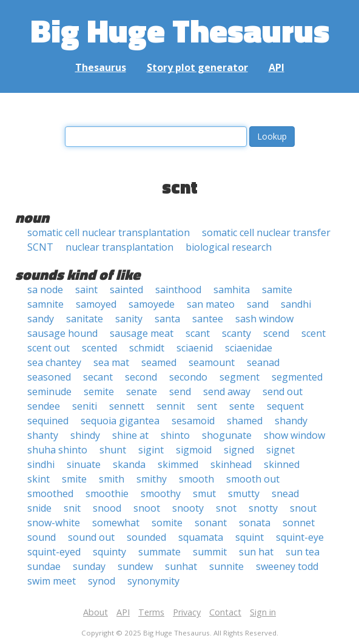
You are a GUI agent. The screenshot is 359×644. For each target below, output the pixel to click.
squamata (201, 537)
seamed (159, 362)
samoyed (96, 304)
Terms (151, 612)
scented (99, 348)
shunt (113, 450)
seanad (263, 362)
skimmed (178, 464)
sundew (135, 566)
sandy (41, 319)
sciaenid (195, 348)
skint (39, 479)
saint (86, 290)
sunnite (226, 566)
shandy (291, 421)
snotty (263, 508)
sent (207, 406)
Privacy (187, 612)
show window (294, 435)
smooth (196, 479)
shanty (43, 435)
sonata (255, 523)
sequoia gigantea (120, 421)
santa (167, 319)
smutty (244, 493)
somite (167, 523)
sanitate (85, 319)
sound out (91, 537)
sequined (48, 421)
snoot (147, 508)
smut (204, 493)
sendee (44, 406)
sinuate (84, 464)
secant (98, 377)
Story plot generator (197, 67)
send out (283, 391)
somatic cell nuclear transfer (266, 232)
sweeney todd (287, 566)
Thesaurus (101, 67)
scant (198, 333)
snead (285, 493)
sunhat (181, 566)
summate (159, 552)
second (141, 377)
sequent (285, 406)
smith (112, 479)
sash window (264, 319)
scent (314, 333)
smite (74, 479)
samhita (232, 290)
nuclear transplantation (119, 247)
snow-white (54, 523)
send (180, 391)
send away (227, 391)
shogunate (227, 435)
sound (42, 537)
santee (208, 319)
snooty (188, 508)
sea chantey (54, 362)
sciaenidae (249, 348)
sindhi (41, 464)
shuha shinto (57, 450)
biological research (229, 247)
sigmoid (194, 450)
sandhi (296, 304)
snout (303, 508)
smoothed (50, 493)
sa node (45, 290)
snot (226, 508)
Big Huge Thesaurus (180, 30)
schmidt (147, 348)
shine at (130, 435)
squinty (109, 552)
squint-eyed (54, 552)
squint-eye (300, 537)
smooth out (253, 479)
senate (142, 391)
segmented (297, 377)
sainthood (178, 290)
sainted (126, 290)
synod (102, 581)
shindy (85, 435)
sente (242, 406)
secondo (188, 377)
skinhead (231, 464)
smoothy (161, 493)
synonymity (153, 581)
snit (72, 508)
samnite (45, 304)
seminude (49, 391)
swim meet (52, 581)
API (277, 67)
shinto (175, 435)
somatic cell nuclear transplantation (109, 232)
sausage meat (142, 333)
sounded (146, 537)
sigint (151, 450)
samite (277, 290)
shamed (245, 421)
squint (250, 537)
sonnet (299, 523)
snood (107, 508)
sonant (211, 523)
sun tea (303, 552)
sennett (127, 406)
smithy (152, 479)
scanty (237, 333)
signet (280, 450)
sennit (171, 406)
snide (39, 508)
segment (240, 377)
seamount (212, 362)
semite (99, 391)
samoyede (152, 304)
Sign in (263, 612)
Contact (225, 612)
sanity (129, 319)
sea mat (111, 362)
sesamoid (193, 421)
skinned (282, 464)
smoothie (107, 493)
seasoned (49, 377)
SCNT (40, 247)
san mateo (211, 304)
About (96, 612)
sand (258, 304)
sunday (89, 566)
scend (276, 333)
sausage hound (62, 333)
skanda (129, 464)
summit (210, 552)
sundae (44, 566)
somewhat (116, 523)
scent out (49, 348)
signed (239, 450)
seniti (85, 406)
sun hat (256, 552)
